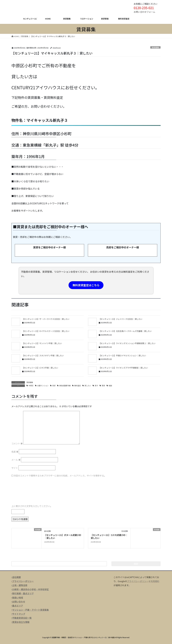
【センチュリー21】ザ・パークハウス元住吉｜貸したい (46, 319)
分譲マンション (43, 386)
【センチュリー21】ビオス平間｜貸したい (40, 368)
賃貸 (103, 386)
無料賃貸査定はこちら (86, 285)
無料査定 (78, 386)
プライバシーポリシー (138, 581)
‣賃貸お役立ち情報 (20, 622)
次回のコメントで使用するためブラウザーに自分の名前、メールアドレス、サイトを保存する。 (60, 476)
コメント (17, 443)
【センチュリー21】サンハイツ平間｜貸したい (42, 343)
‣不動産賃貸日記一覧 (21, 618)
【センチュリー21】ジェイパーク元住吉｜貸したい (120, 319)
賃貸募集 (155, 47)
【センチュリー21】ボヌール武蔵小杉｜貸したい (63, 536)
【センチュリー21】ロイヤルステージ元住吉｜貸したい (46, 331)
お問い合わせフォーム (144, 12)
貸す (96, 386)
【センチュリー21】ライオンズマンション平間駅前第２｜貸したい (127, 343)
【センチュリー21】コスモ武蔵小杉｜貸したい (109, 536)
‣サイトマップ (18, 614)
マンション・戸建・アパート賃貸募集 (31, 610)
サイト (15, 468)
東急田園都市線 (65, 386)
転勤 (110, 386)
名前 (15, 452)
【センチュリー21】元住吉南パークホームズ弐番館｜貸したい (125, 331)
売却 (54, 386)
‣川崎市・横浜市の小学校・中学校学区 (30, 589)
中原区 (31, 386)
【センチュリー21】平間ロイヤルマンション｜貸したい (122, 355)
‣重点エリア (17, 606)
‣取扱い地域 (17, 598)
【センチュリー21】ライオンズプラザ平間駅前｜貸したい (123, 368)
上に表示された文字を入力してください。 (32, 506)
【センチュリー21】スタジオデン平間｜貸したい (43, 355)
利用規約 (155, 581)
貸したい (88, 386)
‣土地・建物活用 (19, 585)
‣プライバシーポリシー (23, 581)
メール (16, 460)
